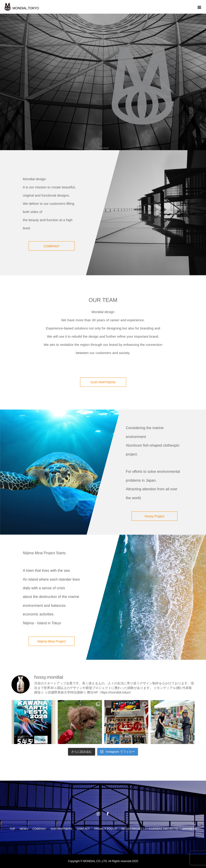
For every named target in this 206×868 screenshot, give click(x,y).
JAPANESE (189, 829)
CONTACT (83, 829)
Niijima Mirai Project (52, 641)
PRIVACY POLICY (106, 829)
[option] (103, 82)
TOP (12, 829)
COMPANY (52, 246)
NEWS (24, 829)
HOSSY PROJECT (133, 829)
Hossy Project (154, 516)
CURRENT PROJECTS (164, 829)
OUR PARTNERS (103, 382)
